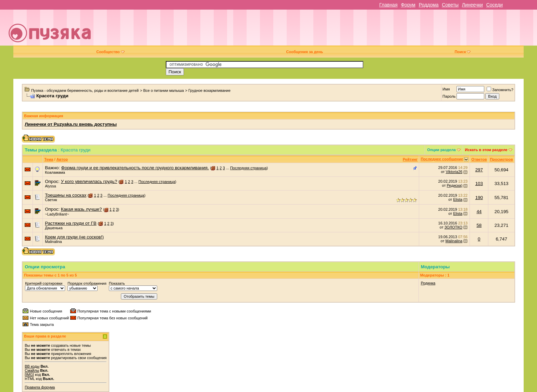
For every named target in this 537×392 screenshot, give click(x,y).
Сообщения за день (305, 52)
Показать (117, 283)
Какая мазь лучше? (82, 209)
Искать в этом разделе (486, 150)
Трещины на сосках (66, 195)
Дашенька (54, 228)
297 (479, 170)
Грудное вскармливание (209, 90)
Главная (388, 5)
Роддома (429, 5)
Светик (51, 200)
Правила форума (40, 387)
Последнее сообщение (442, 159)
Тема (49, 159)
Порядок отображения (87, 283)
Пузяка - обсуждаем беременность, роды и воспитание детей (85, 90)
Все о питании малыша (164, 90)
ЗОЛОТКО (453, 227)
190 (479, 198)
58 (479, 225)
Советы (450, 5)
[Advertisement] (316, 30)
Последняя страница (248, 168)
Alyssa (50, 186)
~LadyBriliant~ (57, 214)
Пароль (449, 96)
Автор (62, 159)
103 (479, 183)
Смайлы (32, 370)
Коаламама (55, 172)
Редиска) (454, 185)
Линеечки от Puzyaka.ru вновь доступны (71, 124)
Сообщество (110, 52)
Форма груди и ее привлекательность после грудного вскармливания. (135, 168)
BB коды (32, 366)
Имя (446, 89)
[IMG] (29, 375)
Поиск (463, 52)
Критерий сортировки (44, 283)
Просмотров (501, 159)
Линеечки (472, 5)
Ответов (479, 159)
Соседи (495, 5)
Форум (408, 5)
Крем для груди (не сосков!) (74, 237)
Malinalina (53, 242)
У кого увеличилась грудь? (89, 181)
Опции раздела (441, 150)
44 (479, 212)
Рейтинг (410, 159)
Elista (458, 199)
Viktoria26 (454, 172)
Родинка (428, 283)
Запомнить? (500, 90)
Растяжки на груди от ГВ (71, 223)
